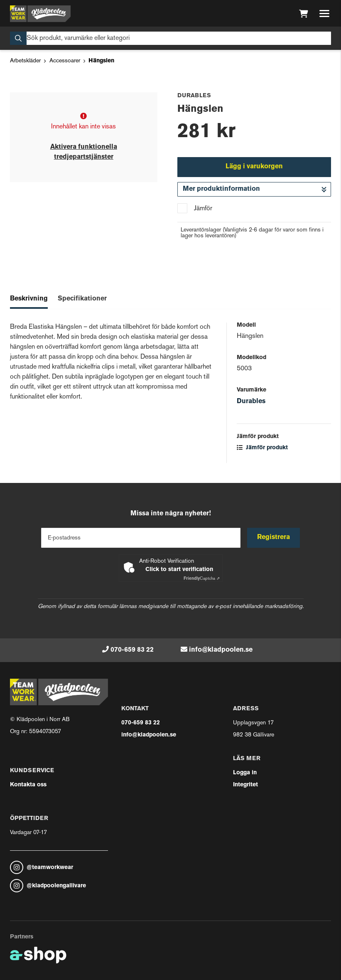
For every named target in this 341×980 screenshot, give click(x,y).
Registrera (274, 537)
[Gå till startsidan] (40, 14)
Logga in (245, 773)
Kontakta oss (28, 785)
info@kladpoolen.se (221, 650)
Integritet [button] (245, 785)
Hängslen (101, 61)
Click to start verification (179, 570)
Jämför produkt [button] (262, 448)
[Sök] (170, 38)
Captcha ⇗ (202, 579)
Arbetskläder (25, 61)
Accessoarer (65, 61)
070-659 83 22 (132, 650)
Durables (251, 401)
